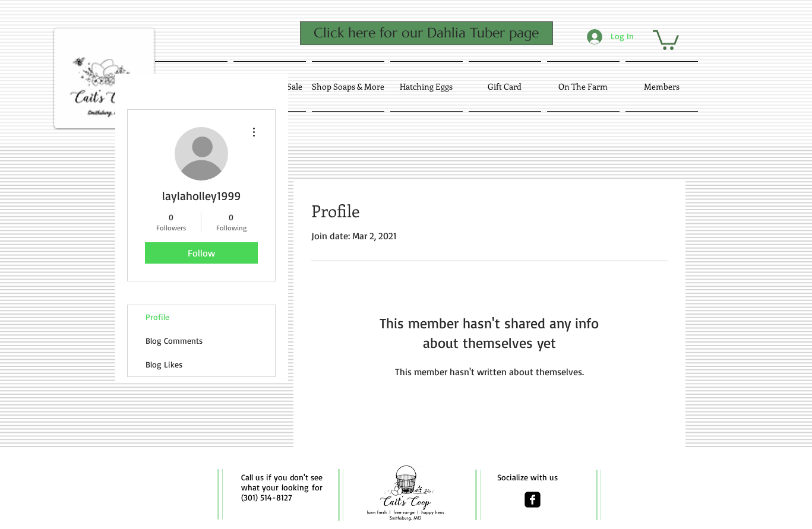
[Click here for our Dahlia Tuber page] (426, 33)
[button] (666, 39)
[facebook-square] (533, 500)
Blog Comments (174, 340)
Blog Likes (164, 364)
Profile (157, 317)
